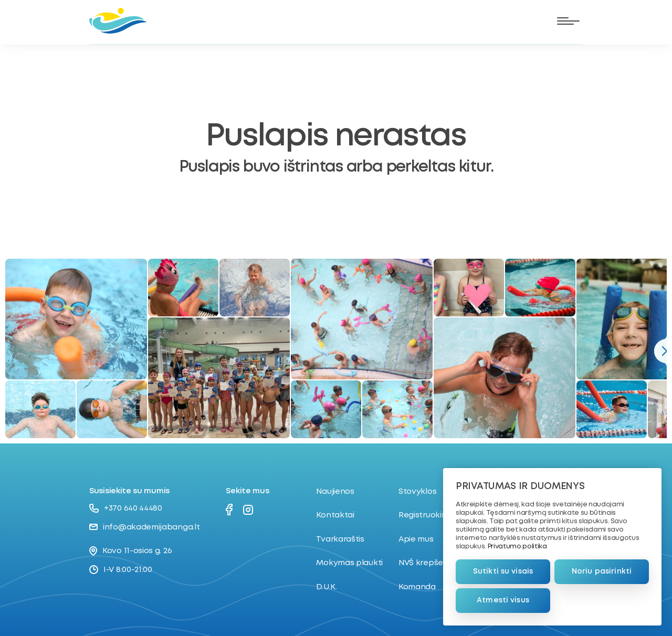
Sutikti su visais (503, 571)
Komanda (417, 587)
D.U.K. (326, 587)
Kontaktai (335, 515)
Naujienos (335, 492)
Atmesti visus (503, 600)
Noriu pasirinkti (602, 571)
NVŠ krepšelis (424, 563)
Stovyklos (417, 492)
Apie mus (416, 539)
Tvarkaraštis (340, 539)
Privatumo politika (517, 547)
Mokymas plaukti (349, 563)
